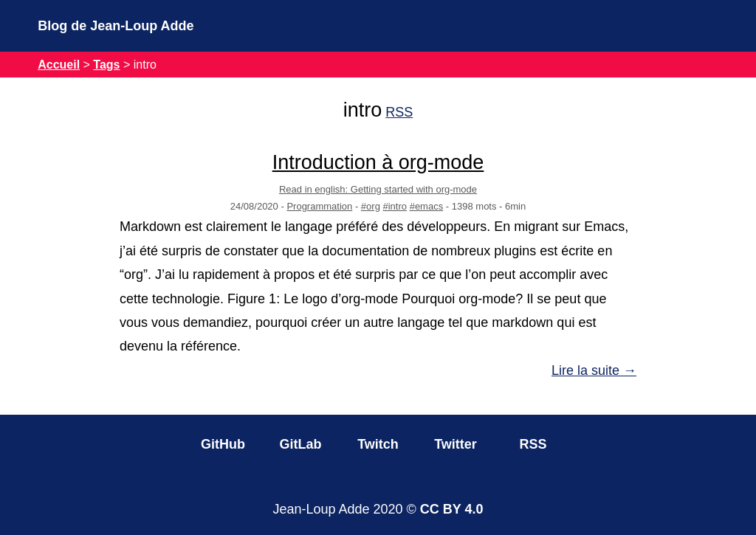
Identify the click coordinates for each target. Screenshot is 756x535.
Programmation (319, 206)
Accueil (59, 65)
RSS (399, 112)
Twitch (378, 444)
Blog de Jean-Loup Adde (116, 26)
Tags (106, 65)
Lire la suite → (594, 370)
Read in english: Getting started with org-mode (378, 189)
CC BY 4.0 (452, 509)
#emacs (427, 206)
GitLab (300, 444)
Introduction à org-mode (378, 162)
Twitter (456, 444)
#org (371, 206)
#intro (395, 206)
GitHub (223, 444)
